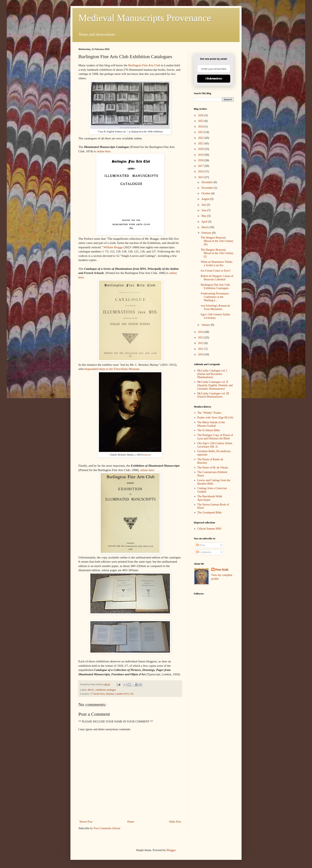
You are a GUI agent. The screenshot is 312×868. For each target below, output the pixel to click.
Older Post (175, 822)
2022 (201, 138)
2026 (201, 115)
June (204, 210)
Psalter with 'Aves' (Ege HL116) (215, 418)
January (206, 325)
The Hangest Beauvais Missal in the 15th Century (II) (217, 241)
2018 (201, 160)
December (207, 182)
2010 (201, 354)
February (207, 233)
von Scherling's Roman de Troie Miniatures (215, 307)
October (206, 193)
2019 (201, 155)
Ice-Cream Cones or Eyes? (216, 271)
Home (131, 822)
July (204, 205)
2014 (201, 332)
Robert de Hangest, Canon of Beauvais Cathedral (217, 278)
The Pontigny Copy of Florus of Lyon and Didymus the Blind (215, 437)
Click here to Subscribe (214, 79)
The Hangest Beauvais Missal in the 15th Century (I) (217, 253)
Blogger (171, 850)
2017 (201, 166)
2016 (201, 172)
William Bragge (113, 247)
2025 (201, 121)
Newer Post (86, 822)
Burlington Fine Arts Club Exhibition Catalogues (215, 286)
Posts (201, 545)
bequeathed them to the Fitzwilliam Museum (112, 369)
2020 (201, 149)
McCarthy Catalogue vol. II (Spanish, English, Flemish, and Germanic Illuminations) (215, 385)
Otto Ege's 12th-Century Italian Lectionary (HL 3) (215, 445)
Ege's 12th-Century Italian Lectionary (215, 316)
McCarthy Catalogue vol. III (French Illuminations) (213, 395)
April (205, 222)
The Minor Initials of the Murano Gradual (211, 424)
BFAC (91, 690)
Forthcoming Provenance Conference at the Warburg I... (215, 297)
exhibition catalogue (106, 690)
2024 (201, 127)
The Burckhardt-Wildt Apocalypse (210, 498)
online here (104, 151)
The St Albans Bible (209, 430)
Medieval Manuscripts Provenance (145, 18)
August (206, 199)
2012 (201, 343)
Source (146, 455)
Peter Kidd (222, 570)
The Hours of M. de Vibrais (213, 468)
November (208, 188)
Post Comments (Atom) (107, 828)
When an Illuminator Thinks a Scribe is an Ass (217, 264)
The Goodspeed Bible (210, 513)
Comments (204, 552)
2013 (201, 338)
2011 (201, 349)
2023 (201, 132)
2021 (201, 143)
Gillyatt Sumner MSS (209, 529)
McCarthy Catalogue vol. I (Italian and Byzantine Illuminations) (212, 374)
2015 (201, 177)
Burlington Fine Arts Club (144, 65)
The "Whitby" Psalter (209, 413)
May (204, 216)
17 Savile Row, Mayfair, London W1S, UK (112, 694)
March (205, 227)
